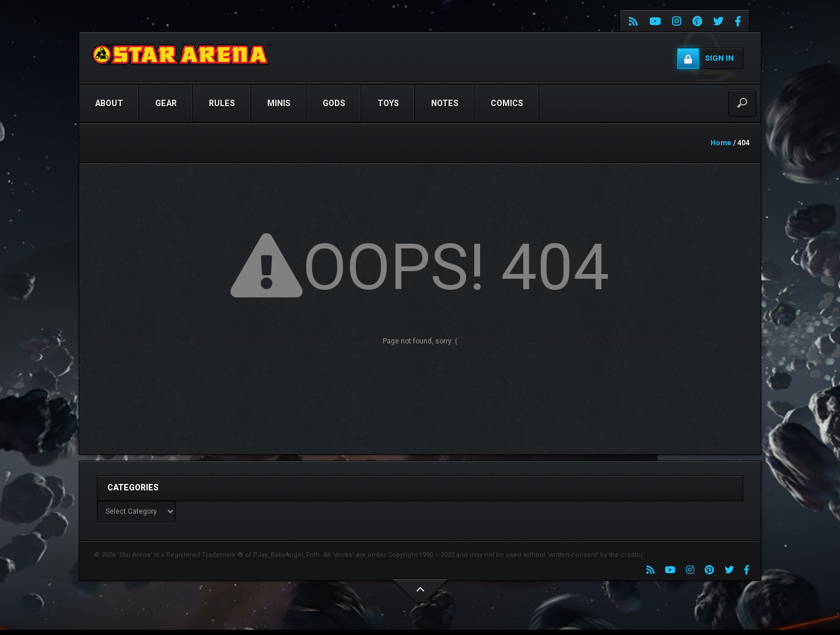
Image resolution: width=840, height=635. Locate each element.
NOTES (445, 103)
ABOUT (109, 103)
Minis (279, 103)
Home (721, 143)
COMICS (507, 103)
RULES (222, 103)
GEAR (166, 103)
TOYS (388, 103)
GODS (334, 103)
